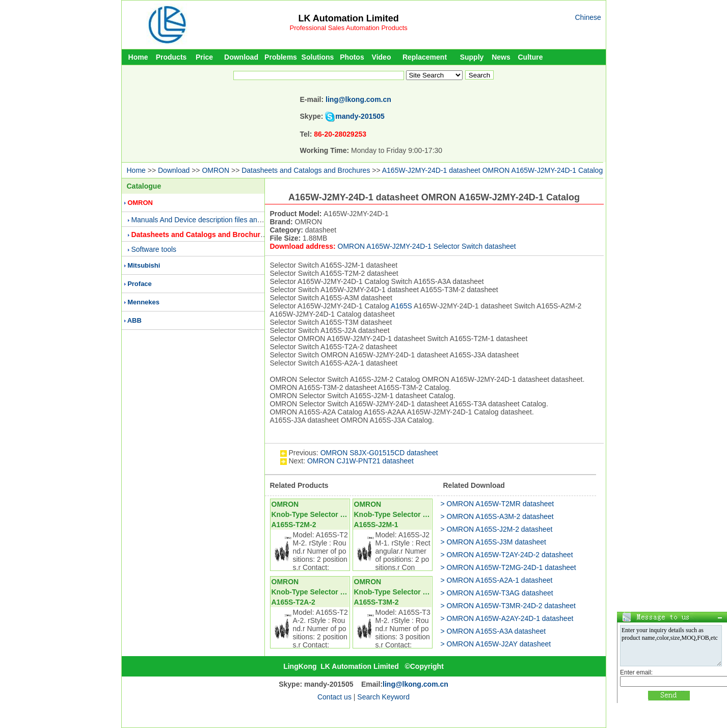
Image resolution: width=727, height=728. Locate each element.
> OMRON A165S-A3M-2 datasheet (497, 516)
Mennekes (143, 302)
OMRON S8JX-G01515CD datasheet (379, 453)
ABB (134, 320)
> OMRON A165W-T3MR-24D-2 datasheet (508, 606)
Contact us (334, 697)
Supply (472, 57)
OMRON (216, 170)
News (501, 57)
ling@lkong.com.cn (358, 99)
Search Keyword (383, 697)
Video (382, 57)
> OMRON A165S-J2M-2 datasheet (497, 529)
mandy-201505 (360, 116)
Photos (352, 57)
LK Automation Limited (348, 18)
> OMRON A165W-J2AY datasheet (496, 644)
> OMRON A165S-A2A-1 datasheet (497, 580)
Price (204, 57)
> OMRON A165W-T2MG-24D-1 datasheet (508, 567)
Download (241, 57)
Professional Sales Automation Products (349, 28)
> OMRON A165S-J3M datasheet (493, 542)
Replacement (425, 57)
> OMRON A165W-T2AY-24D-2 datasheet (507, 555)
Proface (140, 284)
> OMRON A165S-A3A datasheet (493, 631)
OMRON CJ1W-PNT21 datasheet (360, 461)
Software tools (154, 249)
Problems (281, 57)
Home (138, 57)
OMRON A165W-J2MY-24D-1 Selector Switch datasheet (427, 246)
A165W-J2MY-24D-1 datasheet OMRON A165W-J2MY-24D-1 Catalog (492, 170)
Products (171, 57)
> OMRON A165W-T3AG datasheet (497, 593)
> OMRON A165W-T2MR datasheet (497, 504)
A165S (401, 306)
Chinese (588, 17)
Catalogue (144, 186)
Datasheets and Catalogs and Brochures (306, 170)
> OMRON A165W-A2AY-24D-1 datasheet (507, 618)
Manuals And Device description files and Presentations (219, 220)
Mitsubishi (144, 265)
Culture (531, 57)
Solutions (318, 57)
